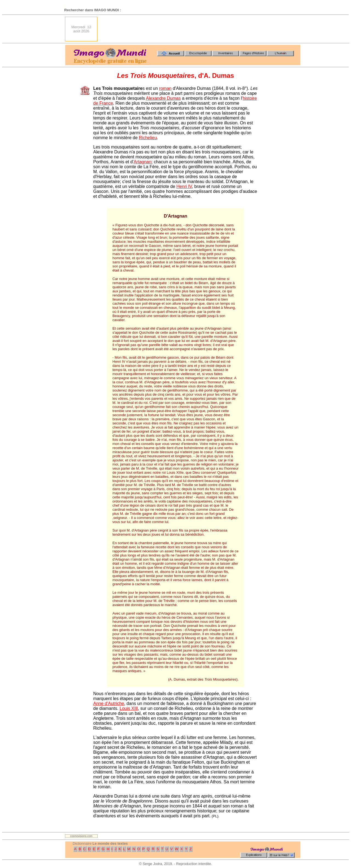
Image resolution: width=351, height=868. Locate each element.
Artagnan (142, 162)
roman (165, 88)
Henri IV (184, 186)
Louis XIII (129, 708)
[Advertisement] (200, 29)
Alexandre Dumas (163, 98)
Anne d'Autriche (109, 703)
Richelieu (148, 138)
